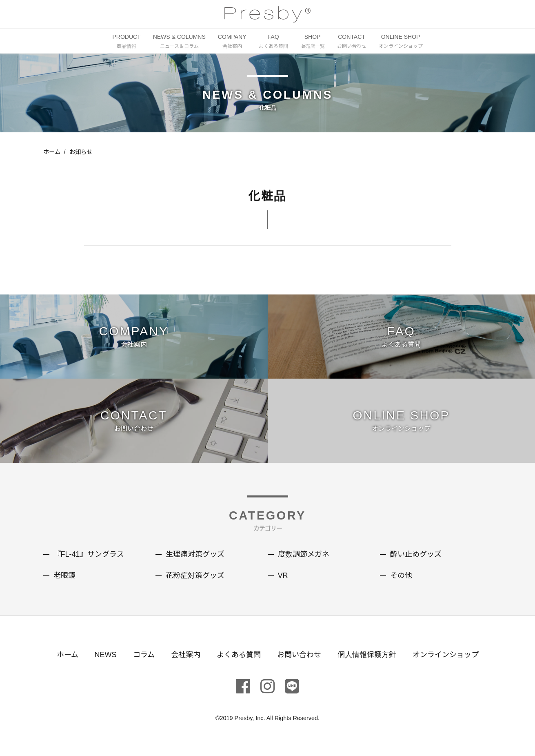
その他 (401, 575)
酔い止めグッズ (416, 554)
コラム (144, 655)
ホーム (52, 152)
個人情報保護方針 (367, 655)
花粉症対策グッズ (195, 575)
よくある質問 (239, 655)
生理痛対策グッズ (195, 554)
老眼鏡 (64, 575)
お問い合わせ (299, 655)
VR (283, 575)
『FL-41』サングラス (89, 554)
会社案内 (186, 655)
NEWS (106, 655)
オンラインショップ (446, 655)
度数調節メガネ (304, 554)
